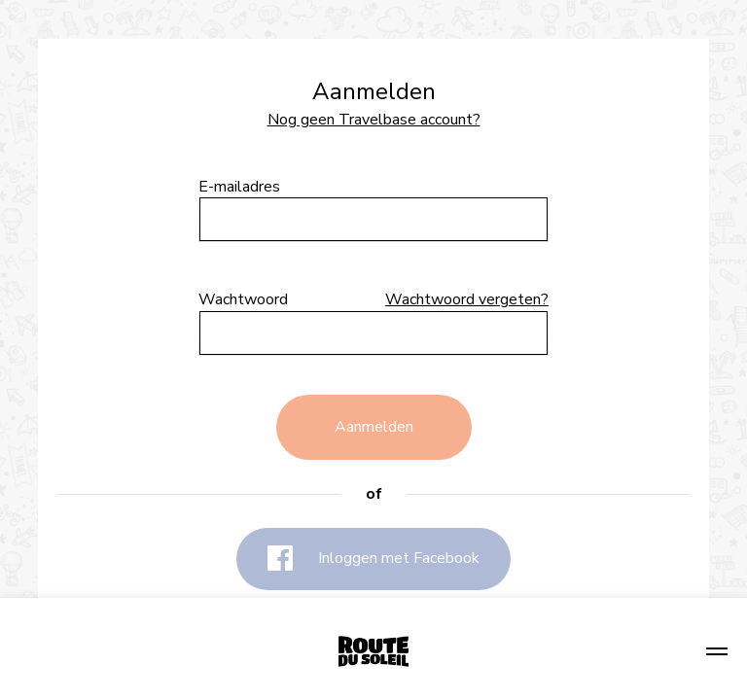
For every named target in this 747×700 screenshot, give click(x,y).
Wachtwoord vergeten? (467, 300)
